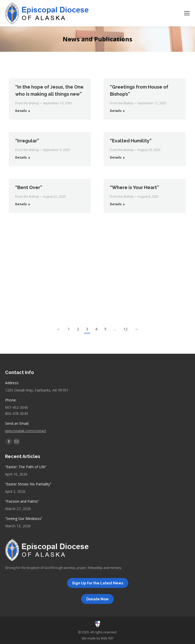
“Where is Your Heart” (134, 187)
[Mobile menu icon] (187, 13)
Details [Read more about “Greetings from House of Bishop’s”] (116, 111)
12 (125, 329)
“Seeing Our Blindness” (24, 519)
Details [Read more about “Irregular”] (21, 157)
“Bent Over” (29, 187)
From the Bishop (27, 103)
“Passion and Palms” (22, 501)
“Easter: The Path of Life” (26, 467)
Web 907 (107, 638)
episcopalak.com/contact (26, 431)
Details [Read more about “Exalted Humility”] (116, 157)
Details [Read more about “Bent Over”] (21, 204)
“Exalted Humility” (131, 141)
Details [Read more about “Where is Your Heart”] (116, 204)
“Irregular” (27, 141)
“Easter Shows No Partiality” (28, 484)
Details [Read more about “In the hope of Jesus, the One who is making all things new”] (21, 111)
